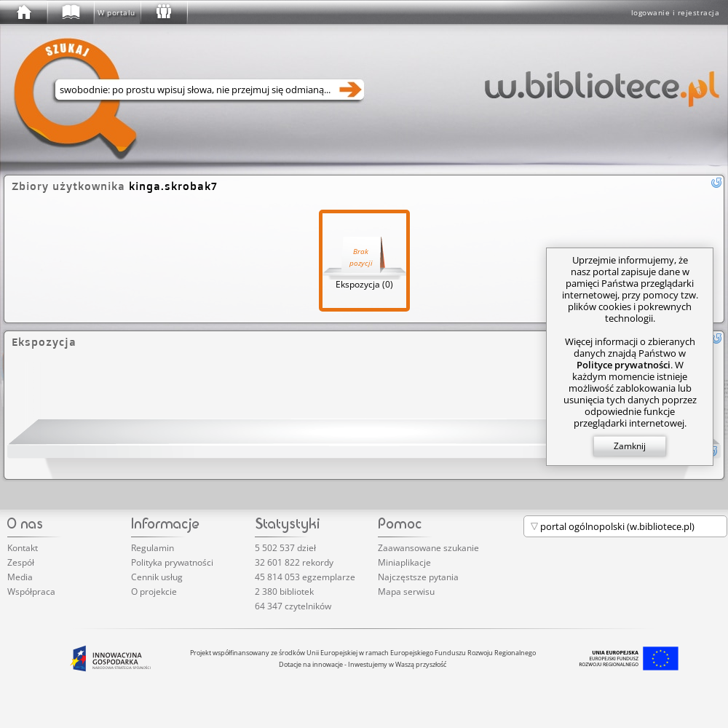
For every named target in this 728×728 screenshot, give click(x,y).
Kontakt (23, 548)
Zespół (21, 562)
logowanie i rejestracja (676, 12)
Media (20, 577)
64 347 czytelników (293, 606)
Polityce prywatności (624, 365)
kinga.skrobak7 (173, 186)
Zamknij (630, 446)
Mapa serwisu (406, 591)
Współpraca (31, 591)
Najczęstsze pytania (418, 577)
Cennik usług (157, 577)
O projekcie (154, 591)
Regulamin (153, 548)
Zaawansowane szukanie (428, 548)
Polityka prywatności (172, 562)
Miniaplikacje (404, 562)
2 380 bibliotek (284, 591)
